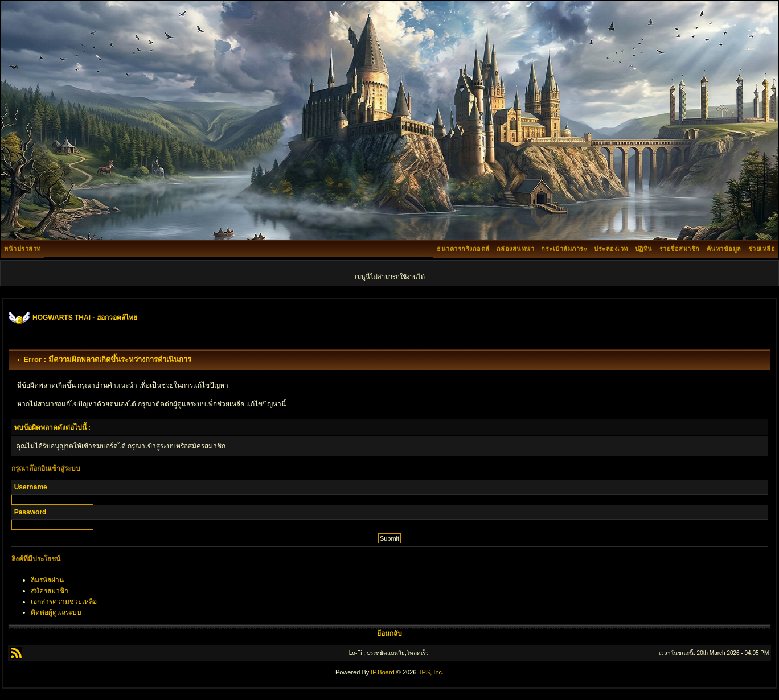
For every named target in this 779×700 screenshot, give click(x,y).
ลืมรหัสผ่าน (47, 580)
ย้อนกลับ (389, 633)
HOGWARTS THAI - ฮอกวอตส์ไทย (85, 318)
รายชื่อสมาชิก (680, 249)
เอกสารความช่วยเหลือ (64, 602)
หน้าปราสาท (22, 249)
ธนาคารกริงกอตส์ (463, 249)
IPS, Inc (431, 672)
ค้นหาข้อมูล (724, 249)
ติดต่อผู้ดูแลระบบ (56, 612)
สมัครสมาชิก (50, 591)
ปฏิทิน (644, 249)
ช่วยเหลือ (762, 249)
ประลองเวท (611, 249)
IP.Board (382, 672)
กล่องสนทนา (516, 249)
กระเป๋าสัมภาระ (564, 249)
